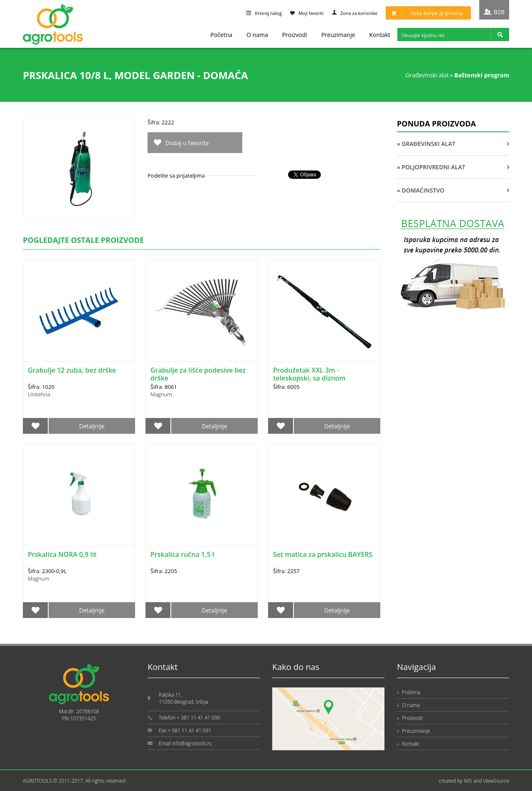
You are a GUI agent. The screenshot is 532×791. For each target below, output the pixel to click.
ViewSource (496, 781)
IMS (468, 781)
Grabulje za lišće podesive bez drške (198, 374)
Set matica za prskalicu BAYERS (323, 554)
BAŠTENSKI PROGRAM (482, 75)
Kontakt (380, 35)
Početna (221, 35)
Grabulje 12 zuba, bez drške (72, 370)
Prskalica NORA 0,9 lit (62, 554)
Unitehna (39, 394)
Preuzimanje (338, 35)
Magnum (161, 394)
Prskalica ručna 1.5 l (182, 554)
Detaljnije (92, 426)
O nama (257, 35)
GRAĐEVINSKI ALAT (427, 75)
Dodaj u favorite (187, 143)
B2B (499, 12)
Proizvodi (295, 35)
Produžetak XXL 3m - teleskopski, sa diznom (309, 374)
